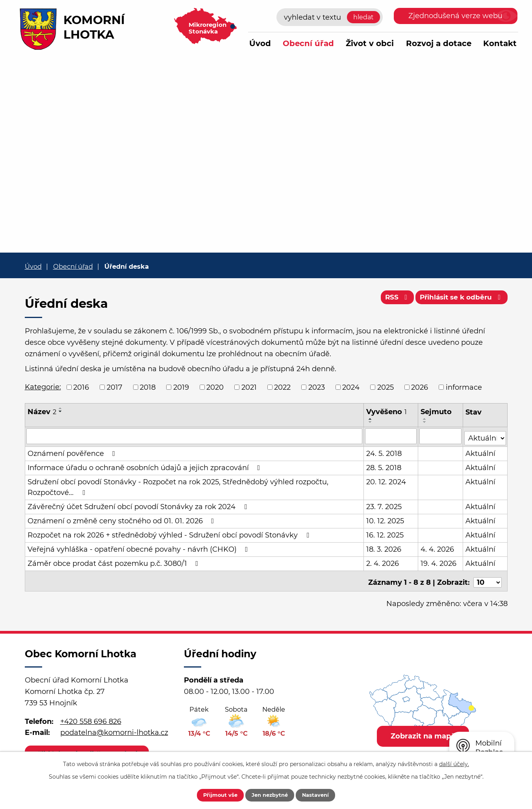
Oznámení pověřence (73, 452)
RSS (390, 299)
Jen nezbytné (270, 794)
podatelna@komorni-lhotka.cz (114, 728)
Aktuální (481, 452)
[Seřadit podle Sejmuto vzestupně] (425, 419)
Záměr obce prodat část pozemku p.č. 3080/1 (115, 562)
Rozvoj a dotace (439, 43)
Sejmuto (437, 412)
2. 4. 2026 (383, 562)
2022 (282, 387)
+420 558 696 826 (91, 717)
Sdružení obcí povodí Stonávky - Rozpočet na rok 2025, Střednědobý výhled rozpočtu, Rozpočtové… (178, 485)
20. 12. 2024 (386, 480)
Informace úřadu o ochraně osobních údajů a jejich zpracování (146, 466)
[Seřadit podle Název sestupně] (61, 411)
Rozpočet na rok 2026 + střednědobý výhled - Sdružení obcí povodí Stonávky (170, 533)
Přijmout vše (214, 794)
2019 (181, 387)
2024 (351, 387)
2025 (386, 387)
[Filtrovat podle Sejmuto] (441, 436)
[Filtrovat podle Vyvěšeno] (391, 436)
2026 (420, 387)
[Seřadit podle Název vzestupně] (61, 408)
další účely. (454, 763)
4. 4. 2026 (438, 547)
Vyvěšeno (387, 412)
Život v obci (370, 43)
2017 (115, 387)
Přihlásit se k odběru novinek (89, 749)
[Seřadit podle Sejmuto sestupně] (425, 422)
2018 (148, 387)
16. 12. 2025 (385, 533)
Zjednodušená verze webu (455, 16)
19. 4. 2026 (439, 562)
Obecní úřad (308, 43)
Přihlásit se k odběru (459, 299)
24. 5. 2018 (384, 452)
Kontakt (500, 43)
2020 (215, 387)
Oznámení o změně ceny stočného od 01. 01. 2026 (122, 519)
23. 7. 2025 (384, 505)
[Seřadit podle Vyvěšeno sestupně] (371, 422)
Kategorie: (43, 387)
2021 (249, 387)
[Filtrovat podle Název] (195, 436)
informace (464, 387)
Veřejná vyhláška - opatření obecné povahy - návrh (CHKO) (139, 547)
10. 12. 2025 (386, 519)
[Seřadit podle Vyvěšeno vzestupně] (371, 419)
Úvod (260, 43)
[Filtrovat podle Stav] (485, 435)
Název (42, 412)
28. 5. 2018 (384, 466)
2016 (81, 387)
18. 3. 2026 (384, 547)
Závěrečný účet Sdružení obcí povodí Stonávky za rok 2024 (139, 505)
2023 (317, 387)
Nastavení (322, 794)
